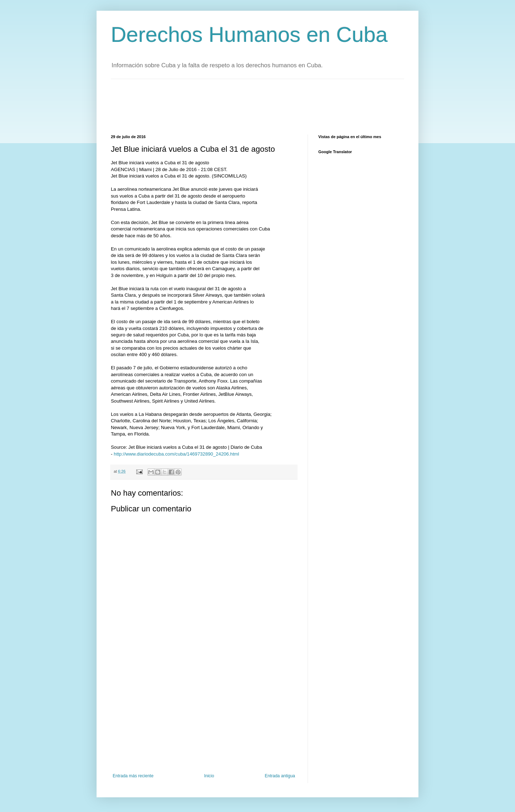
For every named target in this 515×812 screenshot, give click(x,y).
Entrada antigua (280, 776)
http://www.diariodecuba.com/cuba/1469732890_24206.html (176, 454)
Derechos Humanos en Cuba (249, 35)
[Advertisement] (241, 106)
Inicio (209, 776)
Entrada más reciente (133, 776)
